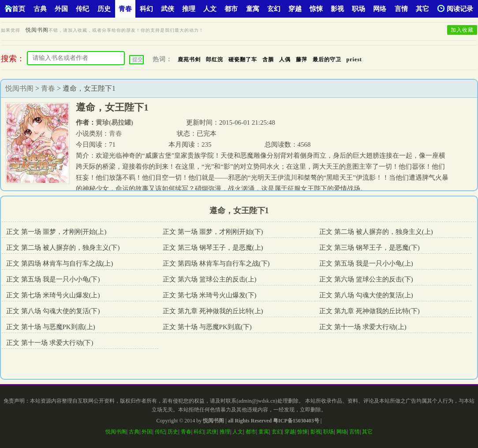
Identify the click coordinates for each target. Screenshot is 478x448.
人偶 (285, 59)
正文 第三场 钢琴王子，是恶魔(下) (370, 248)
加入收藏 (462, 30)
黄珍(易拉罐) (114, 122)
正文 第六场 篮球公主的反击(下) (366, 279)
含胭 (268, 59)
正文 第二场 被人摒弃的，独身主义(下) (63, 248)
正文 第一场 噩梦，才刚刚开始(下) (213, 232)
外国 (61, 9)
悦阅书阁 (37, 30)
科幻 (146, 9)
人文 (210, 9)
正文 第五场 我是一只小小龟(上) (366, 263)
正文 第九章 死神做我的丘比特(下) (370, 311)
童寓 (253, 9)
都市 (231, 9)
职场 (358, 9)
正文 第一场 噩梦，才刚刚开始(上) (56, 232)
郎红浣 (215, 59)
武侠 (168, 9)
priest (354, 59)
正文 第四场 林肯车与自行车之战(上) (60, 263)
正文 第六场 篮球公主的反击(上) (210, 279)
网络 (380, 9)
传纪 (82, 9)
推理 (189, 9)
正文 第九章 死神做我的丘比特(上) (213, 311)
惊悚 (316, 9)
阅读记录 (455, 9)
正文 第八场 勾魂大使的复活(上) (366, 295)
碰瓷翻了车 (243, 59)
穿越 (295, 9)
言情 (401, 9)
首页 (15, 9)
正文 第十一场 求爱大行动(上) (363, 327)
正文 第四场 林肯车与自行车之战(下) (216, 263)
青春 (125, 9)
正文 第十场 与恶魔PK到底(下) (207, 327)
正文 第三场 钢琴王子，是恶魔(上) (213, 248)
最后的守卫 (327, 59)
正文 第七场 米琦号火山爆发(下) (210, 295)
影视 (337, 9)
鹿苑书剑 (189, 59)
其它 (422, 9)
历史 (104, 9)
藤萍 (302, 59)
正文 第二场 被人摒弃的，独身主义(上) (376, 232)
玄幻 (274, 9)
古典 (40, 9)
